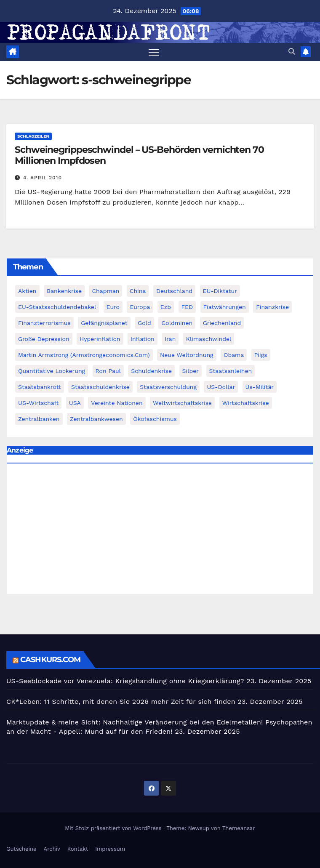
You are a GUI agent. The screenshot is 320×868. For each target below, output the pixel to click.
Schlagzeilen (33, 136)
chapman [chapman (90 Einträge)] (105, 291)
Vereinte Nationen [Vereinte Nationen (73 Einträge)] (117, 403)
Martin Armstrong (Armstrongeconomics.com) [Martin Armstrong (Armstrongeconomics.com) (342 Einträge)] (84, 355)
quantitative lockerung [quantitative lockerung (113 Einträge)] (52, 371)
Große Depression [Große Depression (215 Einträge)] (44, 339)
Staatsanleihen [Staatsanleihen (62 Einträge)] (231, 371)
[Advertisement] (160, 531)
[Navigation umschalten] (154, 52)
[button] (292, 52)
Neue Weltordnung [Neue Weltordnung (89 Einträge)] (187, 355)
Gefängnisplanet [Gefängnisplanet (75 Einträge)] (104, 323)
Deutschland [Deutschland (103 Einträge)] (174, 291)
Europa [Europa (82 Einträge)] (140, 307)
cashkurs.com (50, 660)
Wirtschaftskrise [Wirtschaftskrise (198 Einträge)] (246, 403)
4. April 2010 (43, 178)
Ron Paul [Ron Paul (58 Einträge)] (108, 371)
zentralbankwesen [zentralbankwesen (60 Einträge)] (96, 419)
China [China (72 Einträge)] (138, 291)
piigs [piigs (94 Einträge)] (261, 355)
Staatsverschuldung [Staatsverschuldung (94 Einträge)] (168, 387)
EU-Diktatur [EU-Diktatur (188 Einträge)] (220, 291)
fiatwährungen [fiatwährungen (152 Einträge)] (225, 307)
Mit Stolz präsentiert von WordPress (114, 828)
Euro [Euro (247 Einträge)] (113, 307)
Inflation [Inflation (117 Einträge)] (143, 339)
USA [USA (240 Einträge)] (75, 403)
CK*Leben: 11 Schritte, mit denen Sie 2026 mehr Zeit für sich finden (121, 702)
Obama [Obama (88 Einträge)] (234, 355)
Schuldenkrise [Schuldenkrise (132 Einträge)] (151, 371)
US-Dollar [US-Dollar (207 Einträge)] (221, 387)
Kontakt (78, 849)
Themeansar (239, 828)
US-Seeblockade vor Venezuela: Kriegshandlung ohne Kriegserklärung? (125, 681)
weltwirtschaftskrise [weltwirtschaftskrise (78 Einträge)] (182, 403)
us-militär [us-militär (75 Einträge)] (260, 387)
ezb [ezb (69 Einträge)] (166, 307)
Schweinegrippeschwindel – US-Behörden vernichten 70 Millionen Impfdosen (139, 155)
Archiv (52, 849)
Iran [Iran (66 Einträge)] (170, 339)
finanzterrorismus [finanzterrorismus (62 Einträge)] (44, 323)
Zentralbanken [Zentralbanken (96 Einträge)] (39, 419)
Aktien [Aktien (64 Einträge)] (27, 291)
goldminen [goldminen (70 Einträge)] (177, 323)
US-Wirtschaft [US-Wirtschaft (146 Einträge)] (38, 403)
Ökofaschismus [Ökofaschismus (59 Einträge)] (155, 419)
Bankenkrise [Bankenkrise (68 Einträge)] (64, 291)
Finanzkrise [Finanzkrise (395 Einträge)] (272, 307)
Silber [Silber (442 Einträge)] (191, 371)
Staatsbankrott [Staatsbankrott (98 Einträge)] (40, 387)
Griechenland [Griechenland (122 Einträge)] (222, 323)
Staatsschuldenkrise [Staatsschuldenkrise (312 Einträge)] (100, 387)
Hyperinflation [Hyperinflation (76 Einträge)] (100, 339)
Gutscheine (21, 849)
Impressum (110, 849)
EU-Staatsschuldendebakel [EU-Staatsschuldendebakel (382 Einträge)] (57, 307)
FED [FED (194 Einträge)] (187, 307)
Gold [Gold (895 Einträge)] (144, 323)
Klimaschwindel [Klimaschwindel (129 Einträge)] (209, 339)
